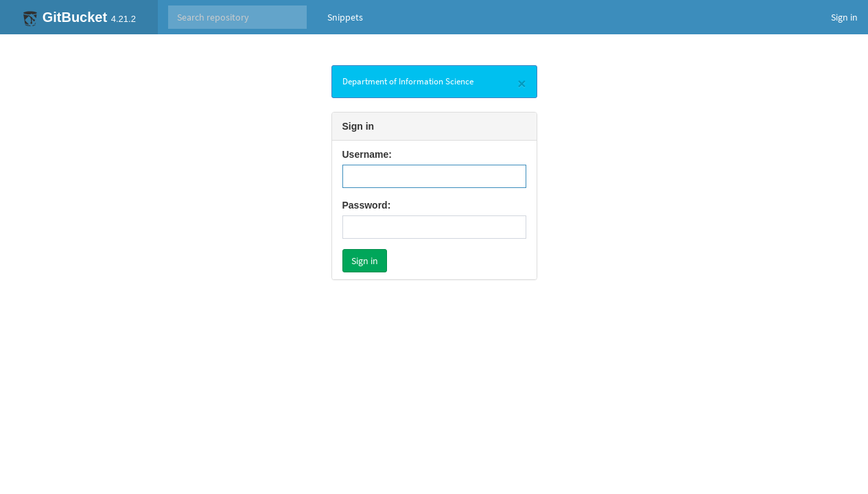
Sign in (844, 17)
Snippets (345, 17)
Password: (367, 205)
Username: (367, 154)
